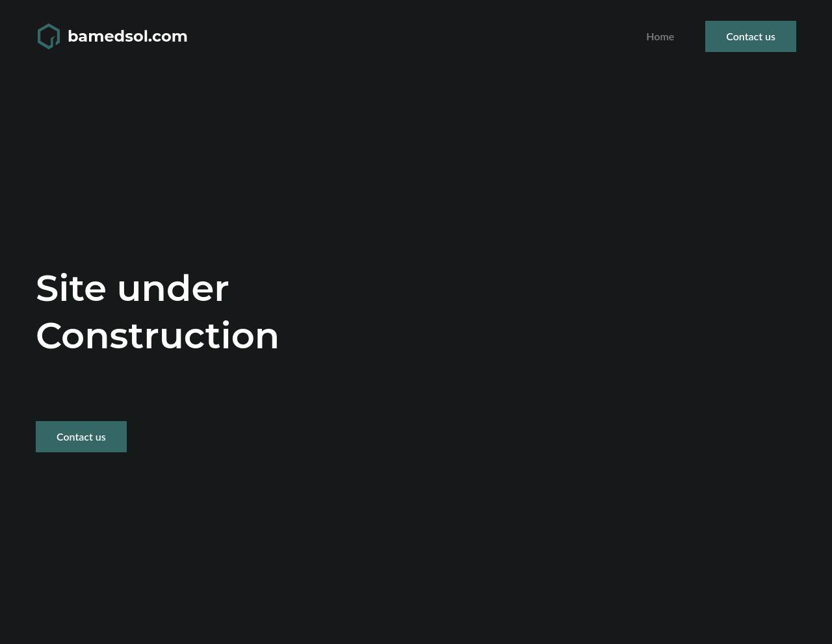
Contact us (751, 36)
